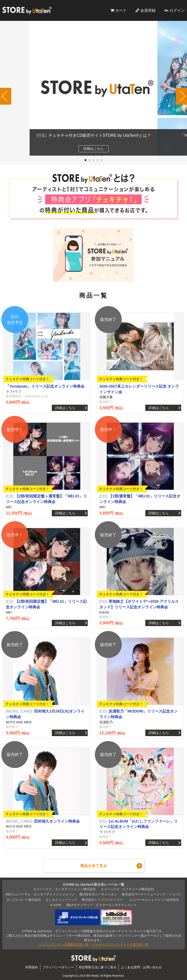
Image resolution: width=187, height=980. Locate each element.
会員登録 (148, 10)
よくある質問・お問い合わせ (141, 967)
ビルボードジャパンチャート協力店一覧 (120, 945)
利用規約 (32, 967)
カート (121, 10)
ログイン (177, 10)
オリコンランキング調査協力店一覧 (64, 945)
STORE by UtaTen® (27, 10)
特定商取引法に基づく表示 (98, 967)
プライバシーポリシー (58, 967)
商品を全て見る (94, 866)
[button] (85, 160)
